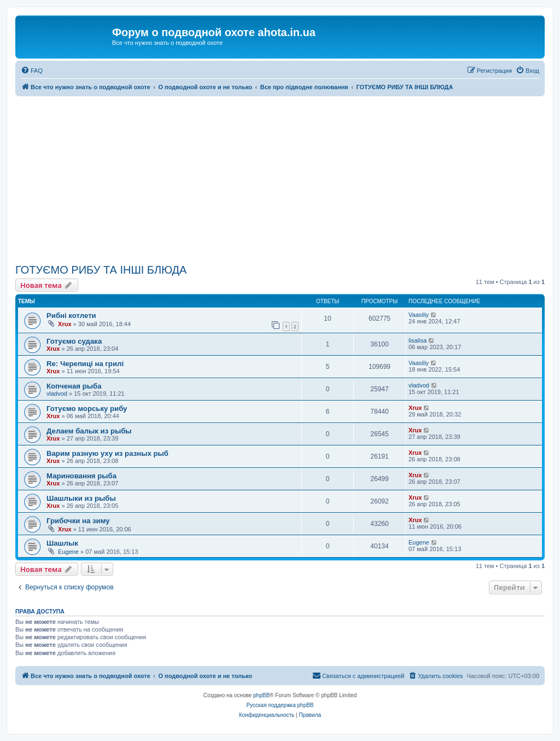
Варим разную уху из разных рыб (107, 453)
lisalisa (418, 340)
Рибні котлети (71, 315)
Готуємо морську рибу (87, 409)
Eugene (68, 552)
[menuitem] (32, 71)
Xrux (65, 324)
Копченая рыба (74, 386)
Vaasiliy (419, 315)
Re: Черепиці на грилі (85, 364)
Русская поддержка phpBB (280, 705)
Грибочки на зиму (78, 521)
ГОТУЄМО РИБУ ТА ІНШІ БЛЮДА (101, 270)
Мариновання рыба (81, 476)
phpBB (261, 695)
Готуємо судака (74, 341)
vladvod (57, 393)
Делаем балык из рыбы (89, 431)
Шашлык (62, 543)
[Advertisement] (280, 178)
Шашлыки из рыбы (81, 498)
